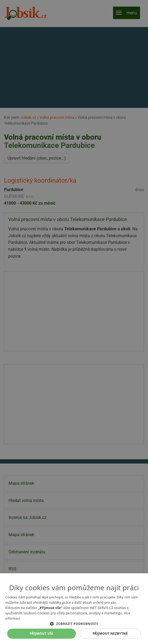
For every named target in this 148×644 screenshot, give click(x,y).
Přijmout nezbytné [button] (110, 634)
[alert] (74, 322)
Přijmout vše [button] (42, 634)
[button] (74, 624)
